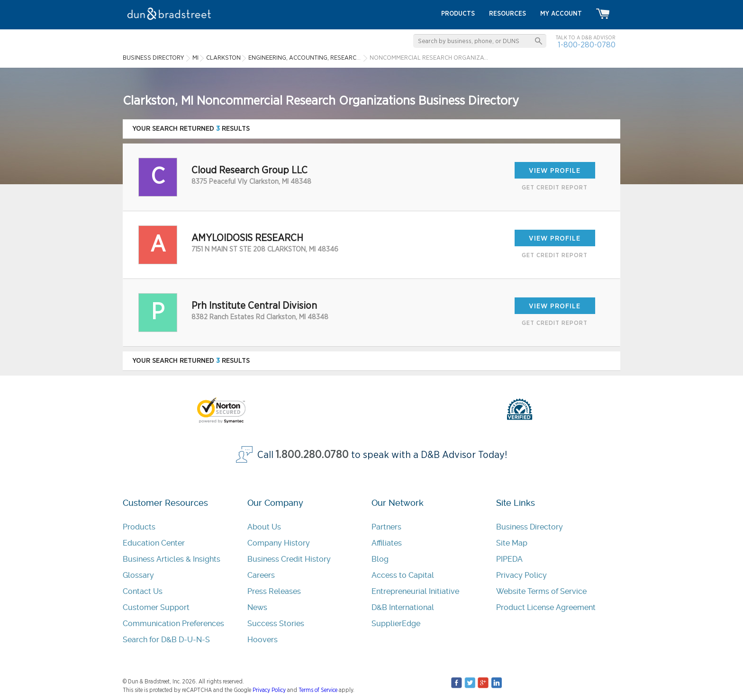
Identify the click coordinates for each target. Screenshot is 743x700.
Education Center (154, 543)
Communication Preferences (173, 624)
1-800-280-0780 (587, 45)
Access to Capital (403, 575)
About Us (264, 527)
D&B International (403, 607)
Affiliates (387, 543)
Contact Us (143, 591)
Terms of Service (318, 690)
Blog (380, 559)
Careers (261, 575)
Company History (279, 543)
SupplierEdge (396, 624)
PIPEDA (509, 559)
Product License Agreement (546, 607)
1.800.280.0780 (312, 455)
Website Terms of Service (541, 591)
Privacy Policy (521, 575)
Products (139, 527)
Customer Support (156, 607)
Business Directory (530, 527)
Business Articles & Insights (172, 559)
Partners (386, 527)
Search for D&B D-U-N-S (166, 640)
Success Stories (276, 624)
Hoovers (263, 640)
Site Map (512, 543)
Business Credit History (289, 559)
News (257, 607)
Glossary (138, 575)
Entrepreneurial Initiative (415, 591)
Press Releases (274, 591)
